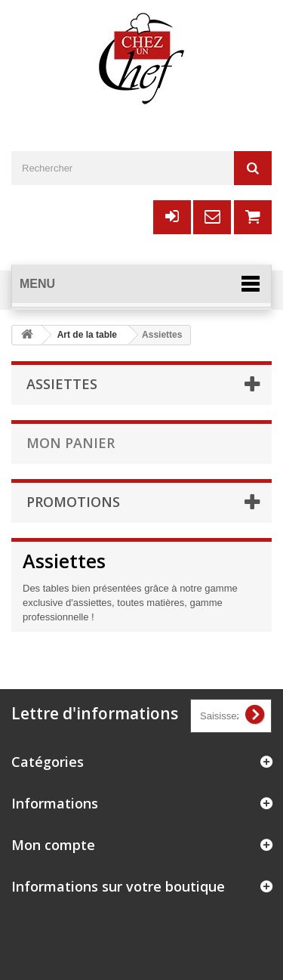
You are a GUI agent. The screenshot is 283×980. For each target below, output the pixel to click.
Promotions (73, 502)
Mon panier (71, 443)
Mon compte (53, 845)
